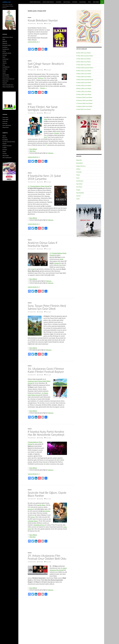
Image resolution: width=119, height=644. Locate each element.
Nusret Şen (5, 123)
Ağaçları (4, 136)
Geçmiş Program (83, 2)
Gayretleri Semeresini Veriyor (9, 142)
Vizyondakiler (58, 2)
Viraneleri (5, 154)
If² (62, 139)
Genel (78, 178)
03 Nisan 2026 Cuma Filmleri (84, 71)
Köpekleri (5, 144)
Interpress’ (31, 509)
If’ (60, 460)
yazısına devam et (34, 42)
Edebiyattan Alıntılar (7, 53)
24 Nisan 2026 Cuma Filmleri (84, 83)
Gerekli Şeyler (80, 181)
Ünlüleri (4, 152)
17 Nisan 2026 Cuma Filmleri (84, 77)
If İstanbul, (57, 133)
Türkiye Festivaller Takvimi (8, 87)
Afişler (4, 39)
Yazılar (78, 199)
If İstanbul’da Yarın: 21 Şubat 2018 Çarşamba (44, 177)
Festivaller (79, 172)
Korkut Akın (5, 121)
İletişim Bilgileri (96, 2)
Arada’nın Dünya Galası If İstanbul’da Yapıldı (42, 244)
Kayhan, (33, 517)
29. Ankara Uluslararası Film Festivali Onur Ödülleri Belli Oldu (47, 557)
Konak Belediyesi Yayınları (43, 20)
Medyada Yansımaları (7, 146)
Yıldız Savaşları (6, 156)
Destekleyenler (6, 49)
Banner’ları (5, 138)
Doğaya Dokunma (81, 166)
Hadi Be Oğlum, (41, 505)
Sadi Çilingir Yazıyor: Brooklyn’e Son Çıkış (46, 65)
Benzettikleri (80, 163)
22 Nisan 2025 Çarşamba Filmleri (85, 80)
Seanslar (78, 196)
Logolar (4, 73)
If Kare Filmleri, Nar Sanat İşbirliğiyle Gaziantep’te (43, 108)
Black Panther (46, 511)
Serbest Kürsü (5, 127)
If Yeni (60, 265)
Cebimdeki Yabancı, (33, 521)
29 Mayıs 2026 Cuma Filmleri (84, 94)
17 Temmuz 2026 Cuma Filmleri (84, 103)
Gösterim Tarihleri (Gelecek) (48, 2)
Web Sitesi (33, 151)
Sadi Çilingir (41, 24)
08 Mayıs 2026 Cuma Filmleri (84, 88)
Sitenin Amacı (5, 81)
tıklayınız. (51, 153)
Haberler (30, 61)
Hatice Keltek (5, 119)
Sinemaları (5, 150)
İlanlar (4, 65)
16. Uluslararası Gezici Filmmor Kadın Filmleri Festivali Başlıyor (46, 370)
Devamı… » (43, 88)
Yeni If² (46, 137)
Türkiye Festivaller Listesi (8, 85)
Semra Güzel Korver (7, 125)
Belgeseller (79, 160)
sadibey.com (7, 2)
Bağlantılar (5, 41)
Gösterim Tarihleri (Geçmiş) (35, 2)
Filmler (89, 2)
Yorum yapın (48, 24)
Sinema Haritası (6, 77)
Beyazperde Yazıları (7, 45)
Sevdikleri (5, 148)
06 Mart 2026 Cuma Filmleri (84, 53)
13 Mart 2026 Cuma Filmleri (84, 59)
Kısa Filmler (79, 187)
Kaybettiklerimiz (6, 67)
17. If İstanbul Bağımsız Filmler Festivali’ (39, 186)
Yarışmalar (5, 83)
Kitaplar (30, 17)
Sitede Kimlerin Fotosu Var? (8, 79)
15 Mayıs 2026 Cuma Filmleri (84, 91)
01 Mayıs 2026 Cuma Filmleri (84, 86)
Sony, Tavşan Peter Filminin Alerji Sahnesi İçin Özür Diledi (47, 307)
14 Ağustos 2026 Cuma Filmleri (84, 106)
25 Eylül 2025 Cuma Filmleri (84, 109)
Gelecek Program (67, 2)
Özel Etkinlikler (80, 193)
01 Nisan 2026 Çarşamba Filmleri (85, 68)
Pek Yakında (75, 2)
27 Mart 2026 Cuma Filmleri (84, 65)
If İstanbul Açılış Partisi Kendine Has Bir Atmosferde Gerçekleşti (46, 433)
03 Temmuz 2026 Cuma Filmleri (84, 100)
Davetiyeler (5, 47)
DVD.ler (78, 169)
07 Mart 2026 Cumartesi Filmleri (85, 56)
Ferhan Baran (5, 117)
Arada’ (33, 269)
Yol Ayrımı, (41, 78)
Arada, (62, 259)
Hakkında (5, 63)
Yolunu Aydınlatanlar (7, 158)
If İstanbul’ (56, 263)
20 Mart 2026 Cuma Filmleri (84, 62)
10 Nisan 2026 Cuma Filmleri (84, 74)
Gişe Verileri (79, 184)
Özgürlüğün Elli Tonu (39, 525)
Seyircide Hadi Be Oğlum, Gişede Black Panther (47, 494)
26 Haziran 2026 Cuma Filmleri (84, 97)
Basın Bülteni (33, 149)
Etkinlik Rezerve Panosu (8, 37)
